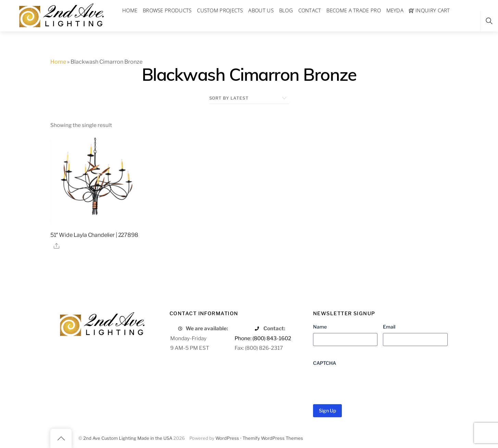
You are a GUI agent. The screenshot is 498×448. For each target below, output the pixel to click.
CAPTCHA (325, 363)
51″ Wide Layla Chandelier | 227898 (94, 235)
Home (58, 62)
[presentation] (365, 383)
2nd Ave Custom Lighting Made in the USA (128, 438)
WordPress (227, 438)
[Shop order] (249, 98)
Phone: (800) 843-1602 (263, 338)
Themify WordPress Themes (273, 438)
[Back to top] (61, 438)
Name (320, 327)
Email (389, 327)
